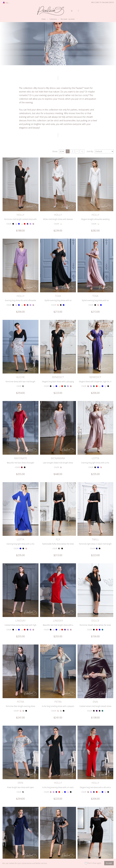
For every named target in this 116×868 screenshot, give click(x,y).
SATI (58, 703)
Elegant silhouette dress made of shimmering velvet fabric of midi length (95, 709)
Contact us (9, 842)
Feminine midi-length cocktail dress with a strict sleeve (20, 203)
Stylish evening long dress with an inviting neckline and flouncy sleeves (58, 266)
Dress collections (57, 842)
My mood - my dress (68, 19)
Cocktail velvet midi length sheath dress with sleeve (95, 582)
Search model (10, 847)
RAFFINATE (21, 387)
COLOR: (9, 206)
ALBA (21, 767)
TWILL (95, 450)
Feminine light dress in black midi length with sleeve (95, 456)
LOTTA (95, 387)
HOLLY (20, 197)
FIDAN (20, 703)
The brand (55, 847)
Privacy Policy (33, 847)
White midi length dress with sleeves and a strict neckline (58, 203)
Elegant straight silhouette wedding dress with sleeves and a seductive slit (95, 203)
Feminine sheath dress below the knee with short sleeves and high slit (95, 519)
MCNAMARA (58, 387)
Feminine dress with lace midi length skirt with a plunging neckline (20, 329)
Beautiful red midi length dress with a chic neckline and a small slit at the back (58, 519)
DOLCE (95, 513)
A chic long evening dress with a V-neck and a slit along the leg (58, 646)
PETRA (21, 577)
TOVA (58, 260)
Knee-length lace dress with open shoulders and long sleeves (21, 646)
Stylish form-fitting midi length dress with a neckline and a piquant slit (20, 772)
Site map (31, 851)
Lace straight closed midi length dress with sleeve (58, 393)
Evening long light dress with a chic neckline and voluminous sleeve (95, 393)
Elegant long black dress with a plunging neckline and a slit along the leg (58, 329)
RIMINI (95, 703)
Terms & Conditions (35, 842)
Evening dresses (78, 847)
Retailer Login (10, 851)
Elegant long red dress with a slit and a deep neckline (95, 646)
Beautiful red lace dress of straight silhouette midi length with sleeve (20, 393)
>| (82, 151)
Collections (53, 19)
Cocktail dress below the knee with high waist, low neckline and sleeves (20, 519)
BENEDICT (58, 323)
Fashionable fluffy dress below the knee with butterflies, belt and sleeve (58, 456)
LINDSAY (20, 513)
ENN (95, 577)
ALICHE (20, 323)
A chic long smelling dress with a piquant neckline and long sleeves (58, 582)
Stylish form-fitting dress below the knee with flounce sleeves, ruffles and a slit (58, 709)
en (6, 3)
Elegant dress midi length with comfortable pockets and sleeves (21, 709)
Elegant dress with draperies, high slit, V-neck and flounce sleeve (95, 329)
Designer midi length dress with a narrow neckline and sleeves (58, 772)
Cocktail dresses (78, 851)
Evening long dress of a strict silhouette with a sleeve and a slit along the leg (21, 266)
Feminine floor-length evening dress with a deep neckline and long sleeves (21, 582)
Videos (53, 851)
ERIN (20, 640)
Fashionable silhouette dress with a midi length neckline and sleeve (95, 772)
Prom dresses (77, 842)
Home (44, 19)
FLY (58, 450)
